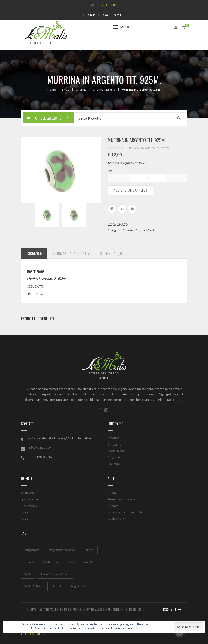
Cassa (105, 15)
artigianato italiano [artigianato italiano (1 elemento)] (62, 550)
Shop (66, 90)
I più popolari (30, 499)
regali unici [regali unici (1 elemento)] (78, 586)
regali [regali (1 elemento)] (57, 586)
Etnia (24, 512)
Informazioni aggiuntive (71, 253)
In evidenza (29, 506)
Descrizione (34, 253)
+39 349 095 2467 (104, 5)
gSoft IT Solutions (33, 634)
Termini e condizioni (122, 499)
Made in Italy (116, 451)
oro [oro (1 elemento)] (71, 562)
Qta (110, 171)
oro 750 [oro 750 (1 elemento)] (88, 562)
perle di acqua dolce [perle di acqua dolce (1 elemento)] (55, 574)
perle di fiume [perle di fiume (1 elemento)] (34, 586)
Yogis (25, 518)
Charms (81, 90)
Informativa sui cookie (126, 628)
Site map (114, 464)
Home (52, 90)
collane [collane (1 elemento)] (89, 550)
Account (113, 438)
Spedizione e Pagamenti (125, 512)
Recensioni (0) (110, 253)
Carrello (90, 15)
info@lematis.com (41, 447)
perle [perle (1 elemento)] (28, 574)
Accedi (119, 15)
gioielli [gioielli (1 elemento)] (29, 562)
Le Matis (32, 438)
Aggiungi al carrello (130, 190)
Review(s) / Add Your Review (148, 148)
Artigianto (114, 457)
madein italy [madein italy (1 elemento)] (51, 562)
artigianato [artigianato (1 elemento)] (32, 550)
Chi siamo (114, 444)
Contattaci (115, 493)
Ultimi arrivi (29, 493)
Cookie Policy (117, 518)
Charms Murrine (104, 90)
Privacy (113, 506)
